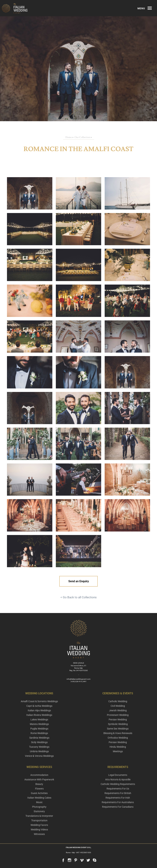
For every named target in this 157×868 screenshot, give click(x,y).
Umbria (39, 751)
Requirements (118, 767)
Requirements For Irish (118, 798)
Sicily (39, 742)
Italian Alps (39, 710)
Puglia (39, 729)
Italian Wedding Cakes (39, 798)
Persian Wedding (118, 720)
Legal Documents (118, 775)
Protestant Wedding (118, 715)
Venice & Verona (39, 756)
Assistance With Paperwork (39, 780)
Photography (39, 807)
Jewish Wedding (118, 710)
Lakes (39, 720)
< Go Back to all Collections (79, 597)
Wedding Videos (39, 830)
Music (39, 802)
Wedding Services (39, 767)
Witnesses (39, 834)
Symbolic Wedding (118, 724)
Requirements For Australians (118, 802)
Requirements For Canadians (118, 807)
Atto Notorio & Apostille (118, 780)
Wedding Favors (39, 825)
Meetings (118, 751)
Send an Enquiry (79, 581)
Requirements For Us (118, 789)
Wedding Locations (39, 693)
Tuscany (39, 747)
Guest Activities (39, 793)
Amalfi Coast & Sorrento (39, 701)
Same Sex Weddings (118, 729)
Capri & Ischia (39, 706)
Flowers (39, 789)
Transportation (39, 820)
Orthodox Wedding (118, 738)
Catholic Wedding (118, 701)
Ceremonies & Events (118, 693)
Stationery (39, 811)
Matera (39, 724)
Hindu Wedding (118, 747)
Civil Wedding (118, 706)
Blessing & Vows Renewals (118, 733)
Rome (39, 733)
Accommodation (39, 775)
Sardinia (39, 738)
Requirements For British (118, 793)
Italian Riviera (39, 715)
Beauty (39, 784)
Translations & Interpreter (39, 816)
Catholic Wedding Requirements (118, 784)
